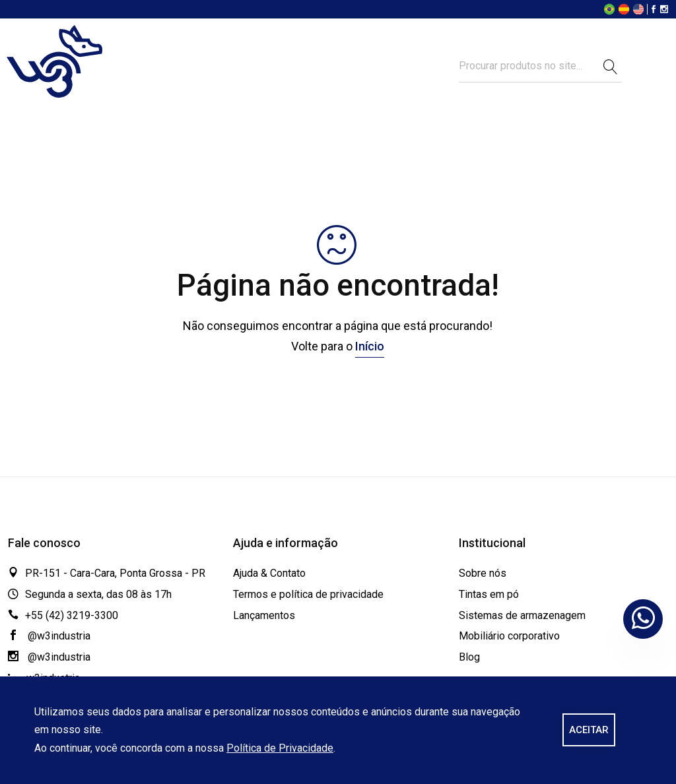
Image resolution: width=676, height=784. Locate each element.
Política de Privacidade (280, 748)
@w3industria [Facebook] (49, 636)
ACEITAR (589, 730)
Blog (469, 657)
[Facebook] (654, 10)
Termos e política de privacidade (308, 594)
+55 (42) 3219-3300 (72, 615)
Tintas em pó (489, 594)
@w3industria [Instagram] (49, 657)
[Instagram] (664, 10)
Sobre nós (483, 573)
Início (370, 346)
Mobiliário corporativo (509, 636)
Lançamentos (264, 615)
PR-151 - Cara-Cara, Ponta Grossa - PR (115, 573)
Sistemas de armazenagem (522, 615)
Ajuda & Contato (269, 573)
